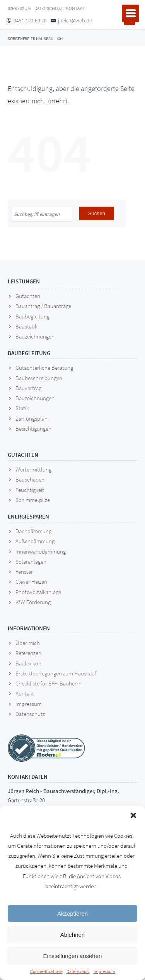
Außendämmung (35, 541)
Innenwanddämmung (41, 551)
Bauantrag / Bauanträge (43, 306)
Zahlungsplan (32, 418)
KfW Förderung (33, 602)
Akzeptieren (72, 913)
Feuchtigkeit (30, 490)
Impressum (104, 971)
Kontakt (75, 8)
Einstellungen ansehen (73, 956)
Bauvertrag (28, 388)
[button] (133, 815)
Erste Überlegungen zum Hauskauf (56, 673)
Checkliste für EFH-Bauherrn (49, 683)
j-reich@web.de (75, 20)
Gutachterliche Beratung (44, 368)
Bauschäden (30, 479)
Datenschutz (78, 971)
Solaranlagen (31, 562)
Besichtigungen (33, 429)
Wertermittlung (33, 469)
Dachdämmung (33, 531)
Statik (22, 408)
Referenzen (28, 653)
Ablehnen (72, 935)
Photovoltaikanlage (38, 592)
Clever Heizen (31, 582)
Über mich (28, 643)
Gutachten (28, 296)
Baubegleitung (32, 316)
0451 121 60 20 (30, 20)
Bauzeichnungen (35, 336)
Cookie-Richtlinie (46, 971)
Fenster (24, 572)
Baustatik (26, 326)
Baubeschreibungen (39, 378)
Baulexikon (28, 663)
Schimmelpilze (33, 500)
